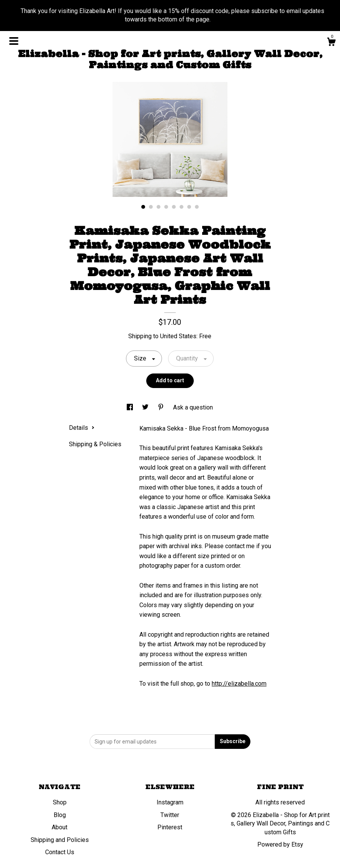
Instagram (170, 802)
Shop (60, 802)
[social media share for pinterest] (162, 407)
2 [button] (151, 207)
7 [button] (189, 207)
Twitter (170, 815)
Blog (60, 815)
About (60, 827)
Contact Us (60, 852)
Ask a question (193, 407)
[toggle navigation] (14, 41)
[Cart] (331, 43)
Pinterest (170, 827)
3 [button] (159, 207)
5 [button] (174, 207)
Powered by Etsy (280, 844)
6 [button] (181, 207)
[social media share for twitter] (146, 407)
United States (178, 336)
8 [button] (197, 207)
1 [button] (143, 207)
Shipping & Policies (95, 444)
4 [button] (166, 207)
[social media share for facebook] (131, 407)
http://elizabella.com (239, 684)
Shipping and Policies (60, 840)
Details (82, 428)
